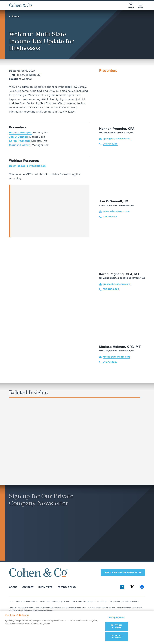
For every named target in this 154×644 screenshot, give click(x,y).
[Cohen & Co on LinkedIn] (122, 587)
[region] (77, 627)
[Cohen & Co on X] (132, 587)
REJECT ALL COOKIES (117, 626)
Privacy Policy (67, 587)
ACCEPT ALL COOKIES (117, 637)
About (13, 587)
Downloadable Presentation (27, 166)
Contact (28, 587)
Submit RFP (45, 587)
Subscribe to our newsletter (123, 572)
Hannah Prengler (20, 132)
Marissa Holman (20, 145)
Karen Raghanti (19, 141)
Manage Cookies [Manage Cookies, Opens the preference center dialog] (117, 617)
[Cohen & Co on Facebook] (142, 587)
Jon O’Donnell (18, 137)
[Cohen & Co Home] (21, 5)
